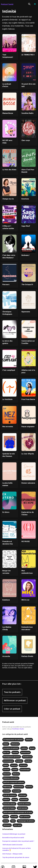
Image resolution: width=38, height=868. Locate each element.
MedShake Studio (18, 729)
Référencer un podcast (15, 700)
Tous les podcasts (12, 692)
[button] (35, 4)
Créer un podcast (12, 709)
